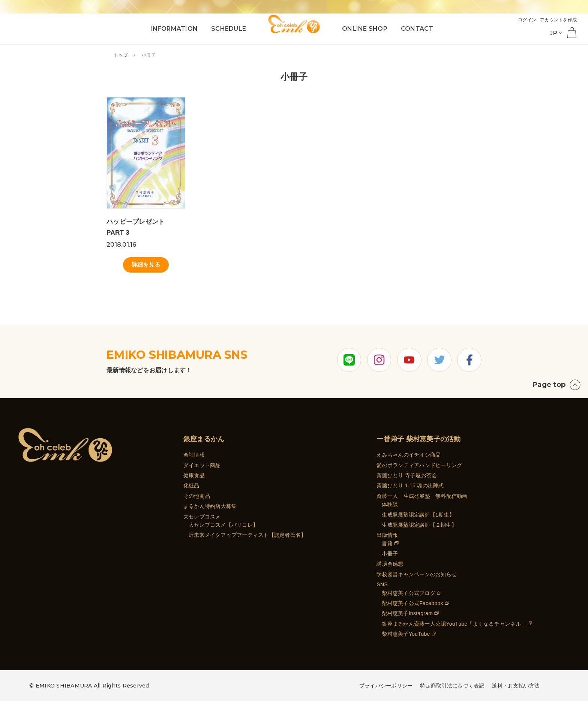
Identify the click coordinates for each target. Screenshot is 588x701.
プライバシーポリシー (386, 686)
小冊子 (390, 554)
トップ (121, 55)
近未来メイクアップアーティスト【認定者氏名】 (247, 535)
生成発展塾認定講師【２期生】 (419, 525)
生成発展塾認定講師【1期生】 (418, 515)
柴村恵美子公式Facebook (412, 603)
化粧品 (191, 486)
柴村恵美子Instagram (407, 614)
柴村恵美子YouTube (406, 634)
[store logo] (294, 23)
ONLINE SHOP (365, 29)
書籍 (387, 544)
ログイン (523, 20)
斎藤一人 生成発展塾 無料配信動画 (422, 496)
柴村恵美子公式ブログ (409, 593)
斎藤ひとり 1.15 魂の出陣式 (410, 486)
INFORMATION (174, 29)
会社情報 (194, 455)
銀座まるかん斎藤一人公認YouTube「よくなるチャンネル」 (454, 624)
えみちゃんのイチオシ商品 (409, 455)
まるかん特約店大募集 (210, 506)
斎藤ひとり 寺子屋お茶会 (407, 475)
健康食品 (194, 475)
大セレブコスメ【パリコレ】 (223, 525)
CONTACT (417, 29)
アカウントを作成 (557, 20)
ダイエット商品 (202, 465)
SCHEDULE (229, 29)
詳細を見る (146, 266)
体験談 (390, 504)
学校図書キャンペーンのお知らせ (417, 574)
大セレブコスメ (202, 517)
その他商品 (197, 496)
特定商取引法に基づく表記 (452, 686)
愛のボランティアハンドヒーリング (419, 465)
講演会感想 (390, 564)
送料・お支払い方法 (516, 686)
